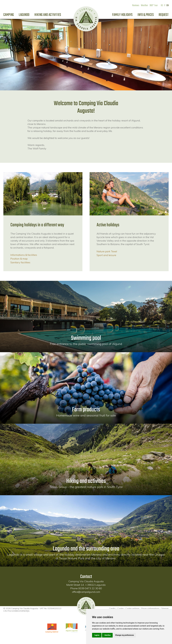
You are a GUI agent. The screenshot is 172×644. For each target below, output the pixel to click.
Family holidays (122, 15)
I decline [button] (107, 635)
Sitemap (165, 608)
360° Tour (154, 5)
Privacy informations (150, 608)
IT (165, 6)
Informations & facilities (24, 255)
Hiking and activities (48, 15)
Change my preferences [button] (125, 635)
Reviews (136, 5)
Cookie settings (132, 608)
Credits (112, 608)
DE (162, 6)
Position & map (19, 259)
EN (168, 6)
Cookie (121, 608)
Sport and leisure (106, 255)
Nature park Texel (107, 251)
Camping (9, 15)
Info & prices (146, 15)
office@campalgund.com (86, 592)
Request (164, 15)
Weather (144, 5)
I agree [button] (97, 635)
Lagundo (24, 15)
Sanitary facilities (20, 262)
